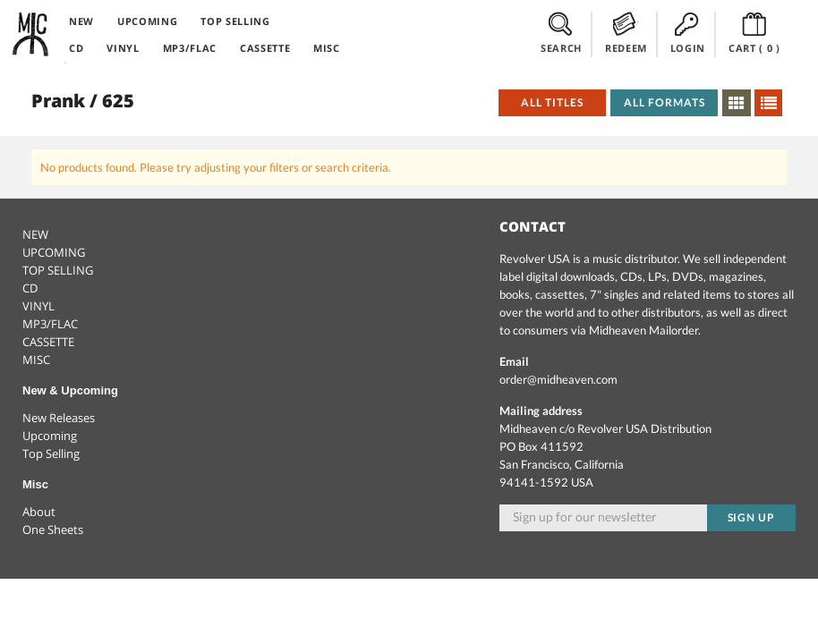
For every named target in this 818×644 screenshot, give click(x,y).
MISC (327, 48)
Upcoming (50, 436)
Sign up (752, 517)
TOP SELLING (235, 21)
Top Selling (51, 453)
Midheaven (31, 34)
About (39, 512)
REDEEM (626, 33)
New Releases (59, 418)
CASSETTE (265, 48)
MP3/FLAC (190, 48)
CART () (754, 33)
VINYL (123, 48)
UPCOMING (147, 21)
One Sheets (53, 530)
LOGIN (688, 33)
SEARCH (561, 33)
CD (76, 48)
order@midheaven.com (558, 379)
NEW (81, 21)
